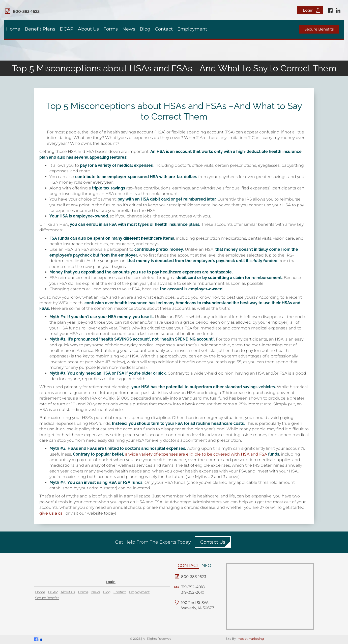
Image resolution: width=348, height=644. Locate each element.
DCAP (67, 29)
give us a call (52, 513)
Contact (164, 29)
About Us (88, 29)
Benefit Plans (40, 29)
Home (13, 29)
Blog (145, 29)
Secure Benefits (319, 29)
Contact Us (213, 542)
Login (312, 10)
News (129, 29)
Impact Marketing (250, 639)
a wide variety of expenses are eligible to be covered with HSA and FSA (196, 454)
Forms (111, 29)
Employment (192, 29)
